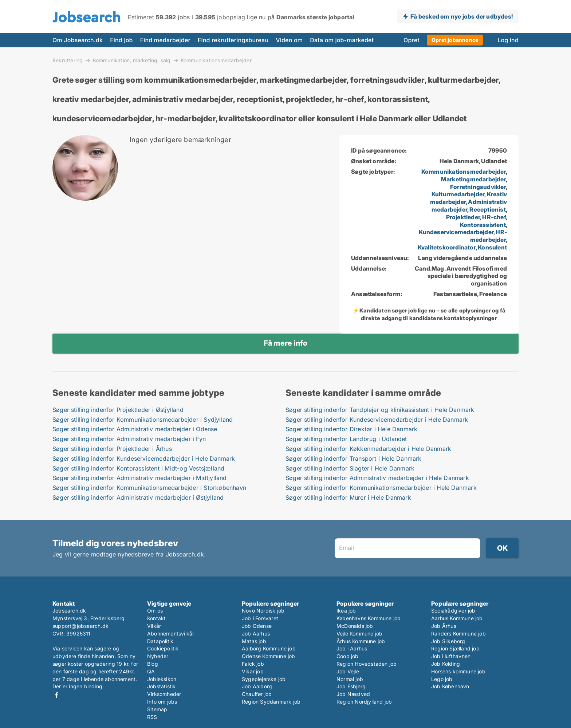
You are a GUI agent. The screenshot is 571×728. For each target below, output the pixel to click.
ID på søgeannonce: (379, 150)
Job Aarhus (256, 633)
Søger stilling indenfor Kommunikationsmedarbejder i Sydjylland (143, 420)
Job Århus (444, 626)
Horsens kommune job (458, 671)
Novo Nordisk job (263, 611)
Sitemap (157, 709)
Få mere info (285, 343)
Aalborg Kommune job (269, 648)
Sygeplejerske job (264, 679)
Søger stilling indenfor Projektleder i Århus (112, 449)
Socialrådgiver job (453, 611)
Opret (411, 40)
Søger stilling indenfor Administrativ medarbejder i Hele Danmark (377, 478)
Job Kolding (446, 664)
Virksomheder (164, 694)
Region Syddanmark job (271, 702)
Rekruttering (68, 60)
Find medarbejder (165, 40)
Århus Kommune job (361, 641)
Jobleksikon (162, 679)
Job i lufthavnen (451, 656)
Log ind (508, 40)
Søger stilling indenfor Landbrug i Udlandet (346, 439)
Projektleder (463, 217)
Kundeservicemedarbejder (456, 232)
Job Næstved (353, 694)
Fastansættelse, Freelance (470, 294)
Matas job (254, 641)
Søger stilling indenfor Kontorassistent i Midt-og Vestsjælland (138, 468)
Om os (155, 611)
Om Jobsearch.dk (78, 40)
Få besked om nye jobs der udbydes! (462, 16)
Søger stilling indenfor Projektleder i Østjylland (118, 410)
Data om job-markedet (342, 40)
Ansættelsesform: (377, 294)
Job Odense (257, 626)
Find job (121, 40)
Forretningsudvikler (478, 187)
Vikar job (253, 671)
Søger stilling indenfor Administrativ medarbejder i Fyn (129, 439)
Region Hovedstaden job (367, 664)
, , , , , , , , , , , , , (462, 209)
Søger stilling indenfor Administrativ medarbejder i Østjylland (138, 497)
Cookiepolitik (163, 648)
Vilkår (154, 626)
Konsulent (492, 247)
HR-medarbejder (489, 236)
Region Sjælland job (455, 648)
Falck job (253, 664)
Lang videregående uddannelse (462, 258)
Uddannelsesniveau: (380, 258)
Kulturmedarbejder (458, 194)
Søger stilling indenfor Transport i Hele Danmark (354, 459)
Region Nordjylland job (364, 702)
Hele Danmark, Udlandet (473, 161)
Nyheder (158, 656)
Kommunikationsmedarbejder (216, 60)
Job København (450, 686)
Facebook (56, 695)
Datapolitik (160, 641)
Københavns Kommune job (369, 618)
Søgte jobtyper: (373, 172)
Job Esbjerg (351, 686)
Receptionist (487, 209)
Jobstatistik (161, 686)
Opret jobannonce (455, 40)
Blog (153, 664)
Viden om (289, 40)
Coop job (348, 656)
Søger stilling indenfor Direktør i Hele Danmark (351, 429)
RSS (152, 717)
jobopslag (220, 17)
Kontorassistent (483, 225)
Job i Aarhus (352, 648)
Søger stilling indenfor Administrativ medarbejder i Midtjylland (140, 478)
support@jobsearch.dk (80, 626)
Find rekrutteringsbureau (233, 40)
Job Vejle (348, 671)
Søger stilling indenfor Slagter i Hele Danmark (350, 468)
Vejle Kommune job (359, 633)
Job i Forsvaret (260, 618)
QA (151, 671)
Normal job (350, 679)
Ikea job (346, 611)
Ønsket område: (374, 161)
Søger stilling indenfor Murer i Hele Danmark (348, 497)
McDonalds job (355, 626)
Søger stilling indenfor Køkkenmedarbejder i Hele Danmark (368, 449)
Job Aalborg (257, 686)
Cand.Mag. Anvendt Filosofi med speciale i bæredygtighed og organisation (461, 276)
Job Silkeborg (448, 641)
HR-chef (494, 217)
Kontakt (156, 618)
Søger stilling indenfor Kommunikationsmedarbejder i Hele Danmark (381, 488)
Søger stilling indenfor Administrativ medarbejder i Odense (135, 429)
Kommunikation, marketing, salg (132, 60)
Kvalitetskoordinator (447, 247)
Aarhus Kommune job (457, 618)
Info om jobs (162, 702)
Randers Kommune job (458, 633)
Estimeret (141, 17)
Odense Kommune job (269, 656)
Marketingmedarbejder (473, 179)
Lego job (442, 679)
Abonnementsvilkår (171, 633)
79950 (498, 150)
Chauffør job (257, 694)
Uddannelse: (369, 268)
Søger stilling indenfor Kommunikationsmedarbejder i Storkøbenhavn (149, 488)
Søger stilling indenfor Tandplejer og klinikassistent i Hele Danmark (380, 410)
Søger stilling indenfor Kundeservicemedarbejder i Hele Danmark (144, 459)
